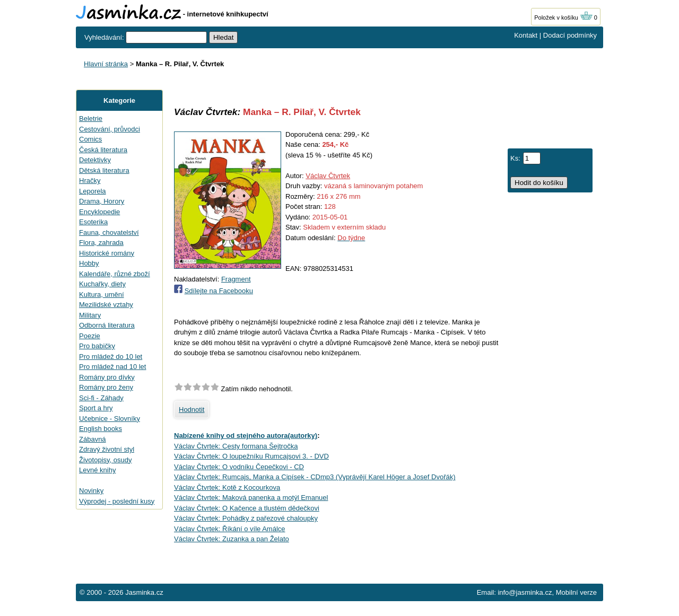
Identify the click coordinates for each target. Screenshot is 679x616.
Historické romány (107, 253)
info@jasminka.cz (525, 592)
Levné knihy (97, 470)
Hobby (89, 263)
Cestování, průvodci (110, 129)
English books (101, 429)
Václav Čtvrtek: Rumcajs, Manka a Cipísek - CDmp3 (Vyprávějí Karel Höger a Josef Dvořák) (315, 477)
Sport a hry (96, 408)
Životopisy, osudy (105, 460)
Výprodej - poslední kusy (117, 501)
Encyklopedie (99, 212)
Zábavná (93, 439)
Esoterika (93, 222)
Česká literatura (103, 150)
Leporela (93, 191)
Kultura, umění (102, 294)
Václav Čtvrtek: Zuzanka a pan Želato (232, 539)
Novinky (91, 491)
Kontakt (526, 35)
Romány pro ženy (106, 387)
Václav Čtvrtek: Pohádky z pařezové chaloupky (246, 518)
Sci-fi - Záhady (101, 398)
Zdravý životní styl (107, 449)
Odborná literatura (107, 325)
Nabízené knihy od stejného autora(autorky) (246, 435)
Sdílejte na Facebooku (219, 291)
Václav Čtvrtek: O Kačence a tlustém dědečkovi (247, 508)
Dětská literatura (104, 170)
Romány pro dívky (107, 377)
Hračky (90, 181)
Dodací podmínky (570, 35)
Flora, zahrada (101, 243)
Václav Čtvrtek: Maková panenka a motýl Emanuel (251, 498)
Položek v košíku (563, 17)
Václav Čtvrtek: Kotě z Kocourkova (227, 487)
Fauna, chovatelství (109, 232)
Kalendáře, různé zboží (115, 274)
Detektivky (95, 160)
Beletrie (91, 118)
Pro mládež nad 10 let (112, 367)
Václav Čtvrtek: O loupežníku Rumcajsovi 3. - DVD (251, 456)
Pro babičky (97, 346)
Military (90, 315)
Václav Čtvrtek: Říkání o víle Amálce (230, 529)
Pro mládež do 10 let (111, 357)
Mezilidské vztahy (106, 305)
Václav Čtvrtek (328, 176)
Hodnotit (191, 410)
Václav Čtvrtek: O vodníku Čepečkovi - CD (239, 467)
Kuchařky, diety (102, 284)
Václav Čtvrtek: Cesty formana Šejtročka (236, 446)
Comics (90, 139)
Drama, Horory (102, 201)
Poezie (90, 336)
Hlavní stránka (106, 64)
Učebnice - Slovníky (110, 419)
